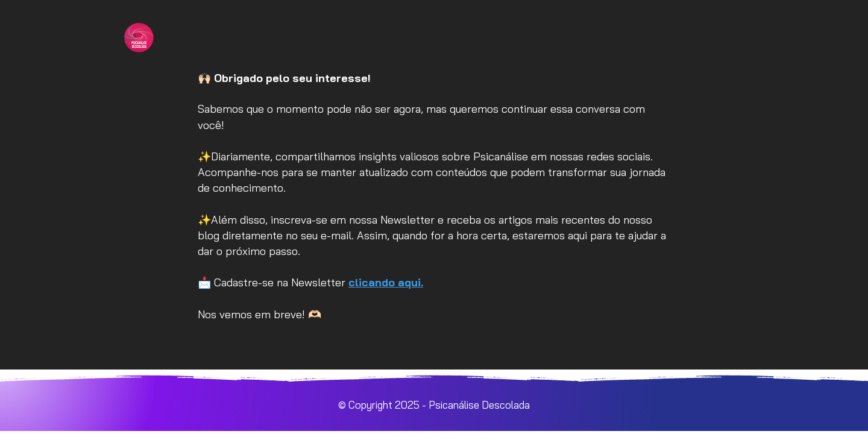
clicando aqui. (386, 282)
